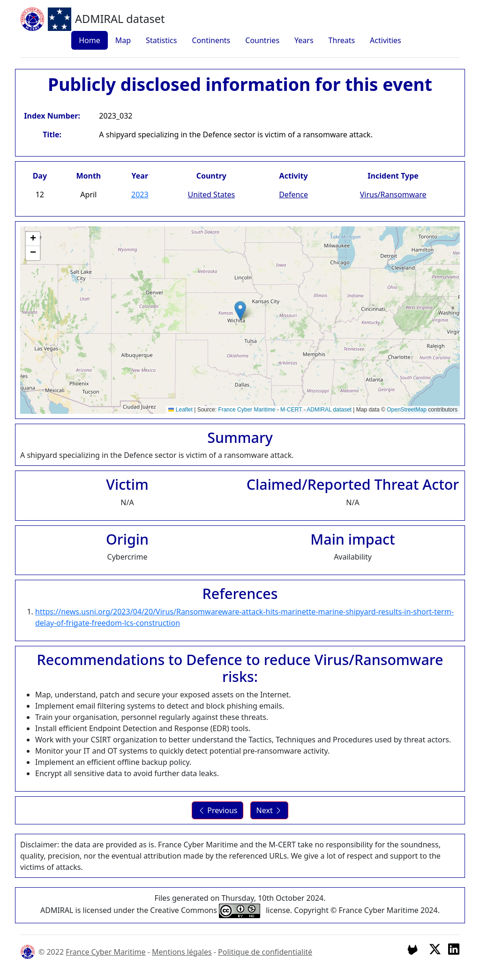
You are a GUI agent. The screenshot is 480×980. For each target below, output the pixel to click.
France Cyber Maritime (247, 410)
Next (269, 810)
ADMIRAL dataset (329, 410)
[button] (240, 310)
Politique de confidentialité (265, 952)
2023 (140, 195)
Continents (211, 40)
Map (123, 40)
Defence (293, 195)
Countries (262, 40)
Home (90, 40)
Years (304, 40)
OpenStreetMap (407, 410)
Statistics (161, 40)
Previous (217, 810)
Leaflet (180, 410)
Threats (342, 40)
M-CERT (291, 410)
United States (212, 195)
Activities (386, 40)
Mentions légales (182, 952)
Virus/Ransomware (393, 195)
